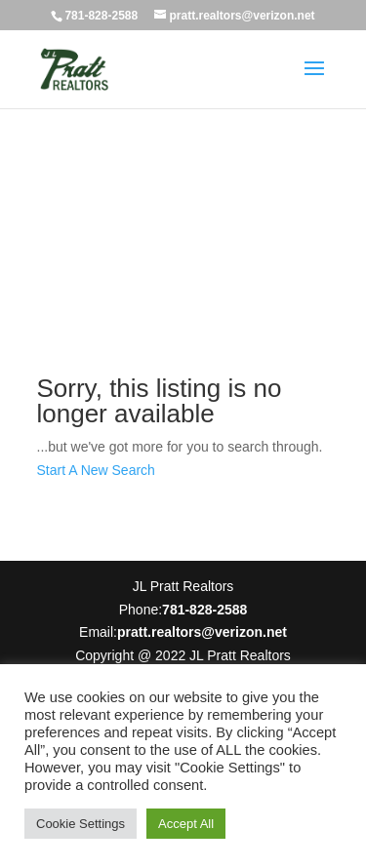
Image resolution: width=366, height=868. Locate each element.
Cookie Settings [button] (81, 824)
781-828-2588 (101, 16)
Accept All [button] (186, 824)
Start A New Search (96, 470)
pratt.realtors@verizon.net (202, 632)
